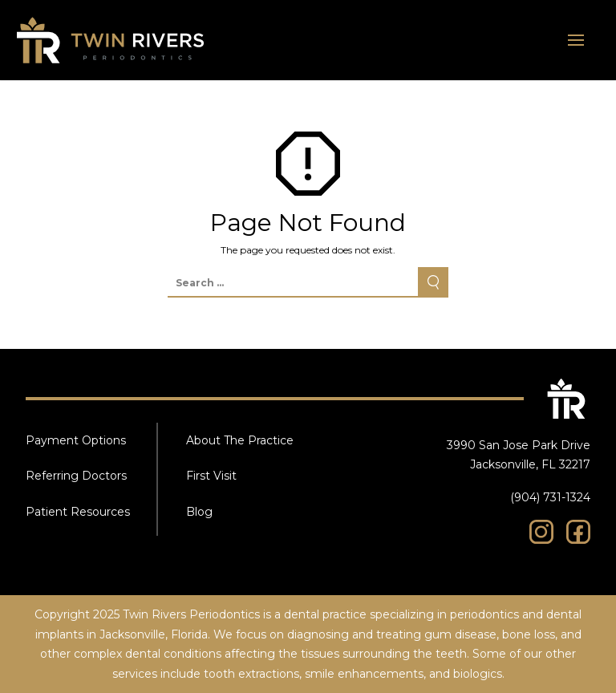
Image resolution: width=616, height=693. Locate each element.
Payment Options (76, 440)
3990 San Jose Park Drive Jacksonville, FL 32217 (519, 455)
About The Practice (240, 440)
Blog (199, 512)
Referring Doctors (76, 476)
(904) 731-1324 (550, 497)
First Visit (211, 476)
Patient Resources (78, 512)
